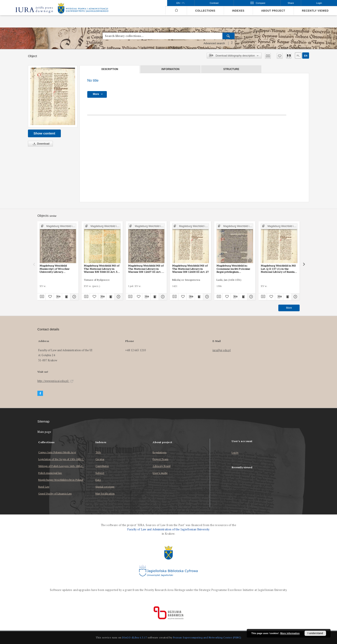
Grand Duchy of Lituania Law (55, 494)
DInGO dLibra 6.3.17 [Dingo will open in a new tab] (135, 637)
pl (298, 56)
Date (98, 480)
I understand (315, 633)
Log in (235, 453)
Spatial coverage (105, 487)
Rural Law (44, 487)
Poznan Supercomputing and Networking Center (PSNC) (207, 637)
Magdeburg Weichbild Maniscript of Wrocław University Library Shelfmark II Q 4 (54, 269)
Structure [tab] (231, 69)
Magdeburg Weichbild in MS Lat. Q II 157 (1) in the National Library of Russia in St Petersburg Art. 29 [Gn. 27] (279, 269)
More (289, 308)
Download (40, 144)
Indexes (238, 11)
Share (291, 3)
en (306, 56)
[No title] (53, 96)
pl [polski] (184, 3)
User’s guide (160, 473)
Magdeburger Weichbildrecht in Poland (61, 480)
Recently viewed (315, 11)
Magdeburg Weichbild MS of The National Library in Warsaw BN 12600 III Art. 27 (190, 269)
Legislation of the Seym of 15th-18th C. (61, 459)
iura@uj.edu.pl (222, 350)
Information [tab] (170, 69)
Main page (44, 432)
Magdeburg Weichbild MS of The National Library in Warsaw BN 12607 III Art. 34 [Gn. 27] (146, 269)
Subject (100, 473)
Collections (205, 11)
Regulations (159, 452)
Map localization (105, 494)
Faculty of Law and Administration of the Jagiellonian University (168, 529)
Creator (100, 459)
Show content (44, 133)
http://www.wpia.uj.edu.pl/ (55, 381)
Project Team (160, 459)
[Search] (229, 36)
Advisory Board (162, 466)
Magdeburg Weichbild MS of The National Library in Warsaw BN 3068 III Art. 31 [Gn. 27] (102, 269)
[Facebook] (40, 393)
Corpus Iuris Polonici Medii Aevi (57, 452)
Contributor (102, 466)
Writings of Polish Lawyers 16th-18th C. (61, 466)
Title (98, 452)
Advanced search (214, 43)
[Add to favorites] (280, 56)
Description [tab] (110, 69)
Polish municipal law (50, 473)
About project (273, 11)
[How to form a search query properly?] (232, 43)
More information (290, 633)
